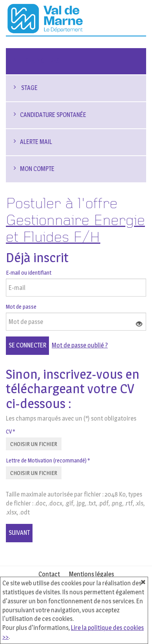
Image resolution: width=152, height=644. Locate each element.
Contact (49, 574)
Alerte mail (36, 142)
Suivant (19, 533)
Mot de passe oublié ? (80, 345)
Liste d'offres (40, 61)
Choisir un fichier (34, 444)
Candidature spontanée (53, 115)
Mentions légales (91, 574)
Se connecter (27, 345)
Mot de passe (21, 307)
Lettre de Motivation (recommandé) (48, 460)
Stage (29, 88)
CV (10, 431)
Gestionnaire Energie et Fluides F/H (75, 229)
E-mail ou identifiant (29, 273)
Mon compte (37, 169)
